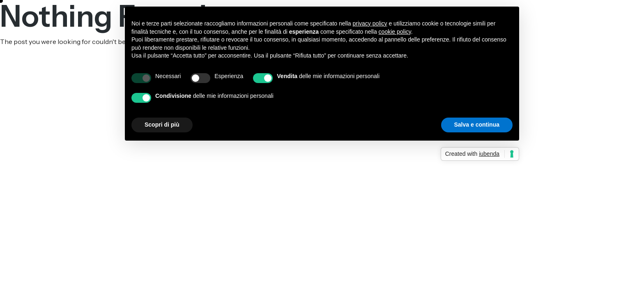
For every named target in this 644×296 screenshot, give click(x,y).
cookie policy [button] (395, 32)
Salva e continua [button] (477, 125)
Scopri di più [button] (162, 125)
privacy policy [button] (370, 23)
